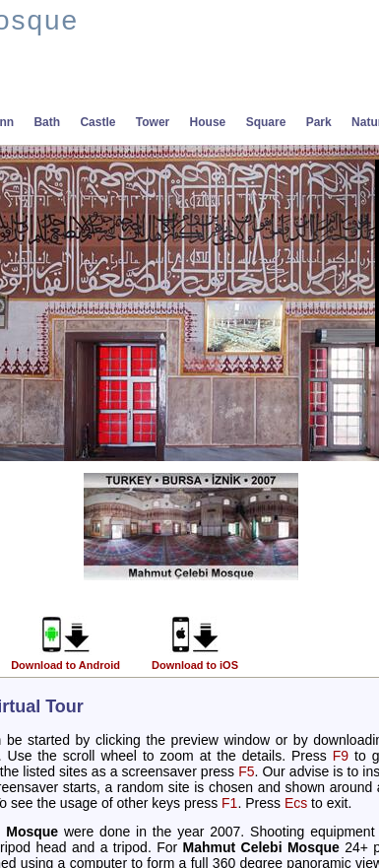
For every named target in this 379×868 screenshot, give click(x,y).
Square (266, 122)
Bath (47, 122)
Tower (153, 122)
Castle (97, 122)
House (208, 122)
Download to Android (65, 660)
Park (319, 122)
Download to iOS (195, 660)
